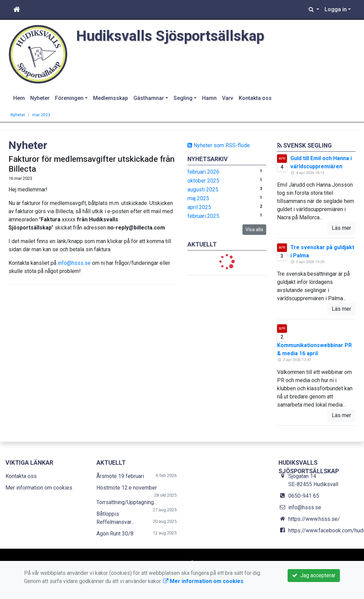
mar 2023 (41, 115)
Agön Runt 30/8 (115, 534)
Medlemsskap (111, 98)
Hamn (209, 98)
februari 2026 (203, 172)
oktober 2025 (203, 181)
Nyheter (40, 98)
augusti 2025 (203, 190)
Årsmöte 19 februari (120, 476)
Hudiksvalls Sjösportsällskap (170, 36)
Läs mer (341, 228)
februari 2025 (203, 216)
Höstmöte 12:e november (127, 488)
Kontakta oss (255, 98)
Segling (183, 98)
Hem (19, 98)
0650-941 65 (304, 496)
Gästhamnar (149, 98)
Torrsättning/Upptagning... (127, 502)
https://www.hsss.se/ (314, 519)
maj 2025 (198, 198)
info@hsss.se (74, 263)
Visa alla (254, 229)
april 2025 (199, 207)
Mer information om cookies (39, 488)
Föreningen (69, 98)
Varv (228, 98)
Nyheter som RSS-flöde (219, 145)
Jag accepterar (314, 575)
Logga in (336, 9)
